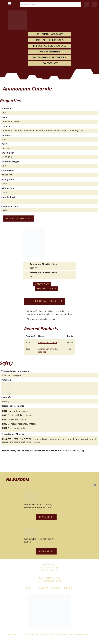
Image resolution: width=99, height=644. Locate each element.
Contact (56, 588)
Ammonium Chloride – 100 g (44, 264)
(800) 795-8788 (54, 581)
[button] (46, 517)
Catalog (31, 588)
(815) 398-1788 (53, 578)
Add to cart (42, 284)
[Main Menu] (10, 4)
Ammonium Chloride (48, 343)
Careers (44, 588)
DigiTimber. (86, 635)
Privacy (69, 588)
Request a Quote (47, 289)
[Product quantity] (28, 285)
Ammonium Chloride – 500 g (44, 273)
